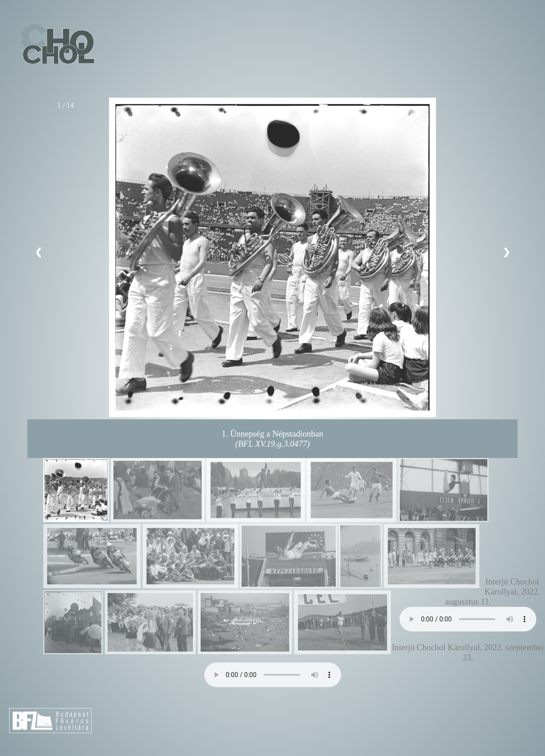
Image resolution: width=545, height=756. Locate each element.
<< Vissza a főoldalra (57, 45)
